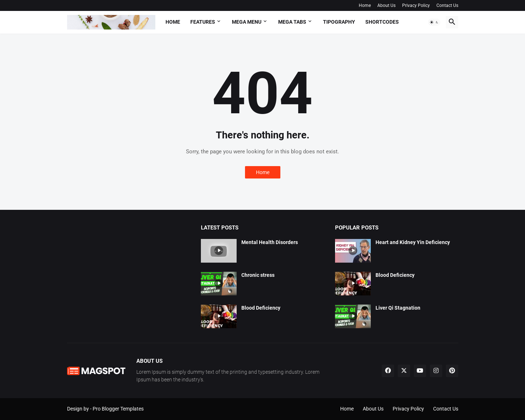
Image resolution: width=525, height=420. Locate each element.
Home (365, 5)
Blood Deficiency (261, 308)
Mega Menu (247, 22)
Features (203, 22)
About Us (386, 5)
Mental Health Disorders (270, 242)
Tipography (339, 22)
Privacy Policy (416, 5)
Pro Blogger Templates (118, 409)
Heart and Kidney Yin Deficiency (413, 242)
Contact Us (447, 5)
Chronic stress (258, 275)
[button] (434, 22)
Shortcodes (382, 22)
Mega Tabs (292, 22)
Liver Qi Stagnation (398, 308)
